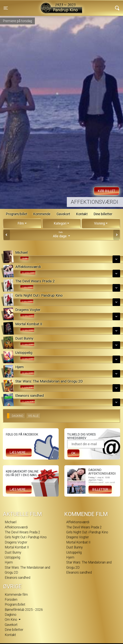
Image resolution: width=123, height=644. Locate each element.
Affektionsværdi (94, 202)
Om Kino (11, 620)
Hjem (9, 562)
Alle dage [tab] (61, 234)
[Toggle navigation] (6, 8)
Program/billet (17, 214)
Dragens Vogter (16, 542)
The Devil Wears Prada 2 (22, 532)
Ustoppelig (12, 557)
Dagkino (11, 615)
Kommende (42, 214)
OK (73, 453)
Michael (11, 522)
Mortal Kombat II (17, 547)
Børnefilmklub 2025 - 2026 (24, 610)
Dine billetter (103, 214)
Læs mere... (19, 452)
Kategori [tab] (60, 223)
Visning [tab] (99, 223)
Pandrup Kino (37, 6)
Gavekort (63, 214)
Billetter (100, 489)
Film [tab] (21, 223)
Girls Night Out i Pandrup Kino (26, 537)
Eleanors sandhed (18, 578)
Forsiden (11, 600)
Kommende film (16, 595)
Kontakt (82, 214)
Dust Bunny (13, 552)
